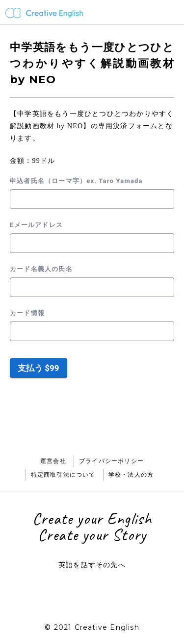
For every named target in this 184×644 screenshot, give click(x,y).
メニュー (172, 12)
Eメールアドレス (36, 225)
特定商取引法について (63, 474)
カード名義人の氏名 (41, 269)
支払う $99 (39, 368)
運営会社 (53, 461)
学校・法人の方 (131, 474)
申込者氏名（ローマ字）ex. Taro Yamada (76, 181)
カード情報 (27, 313)
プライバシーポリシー (111, 461)
